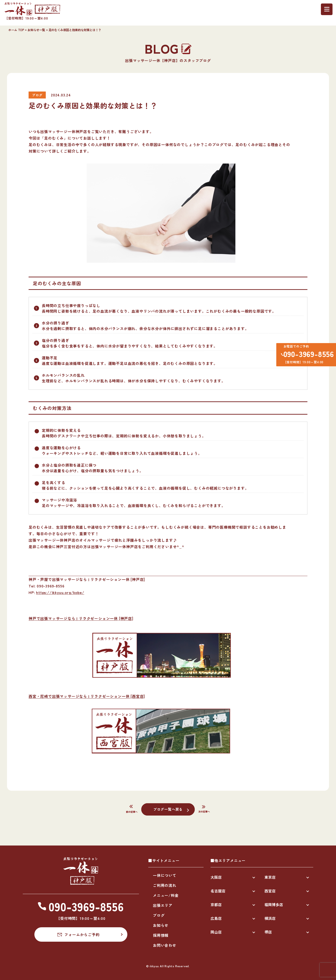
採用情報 (161, 935)
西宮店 (270, 891)
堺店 (268, 932)
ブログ (159, 915)
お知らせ (161, 925)
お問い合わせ (165, 945)
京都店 (216, 905)
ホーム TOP (16, 30)
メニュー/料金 (166, 895)
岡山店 (216, 932)
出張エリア (163, 905)
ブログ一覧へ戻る (168, 809)
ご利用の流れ (165, 885)
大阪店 (216, 877)
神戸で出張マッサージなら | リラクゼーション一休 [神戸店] (81, 618)
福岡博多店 (274, 905)
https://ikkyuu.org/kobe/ (60, 592)
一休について (165, 875)
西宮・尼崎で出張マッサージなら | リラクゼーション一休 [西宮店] (87, 696)
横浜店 (270, 918)
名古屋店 (218, 891)
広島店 (216, 918)
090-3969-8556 (307, 355)
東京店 (270, 877)
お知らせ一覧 (36, 30)
